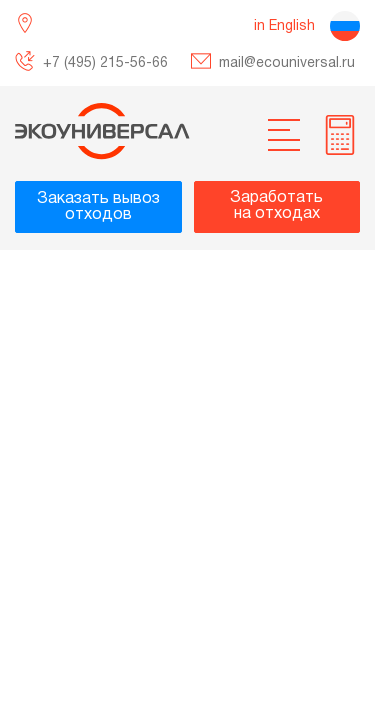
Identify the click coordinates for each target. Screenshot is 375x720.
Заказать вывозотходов (98, 207)
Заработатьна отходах (276, 206)
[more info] (340, 135)
